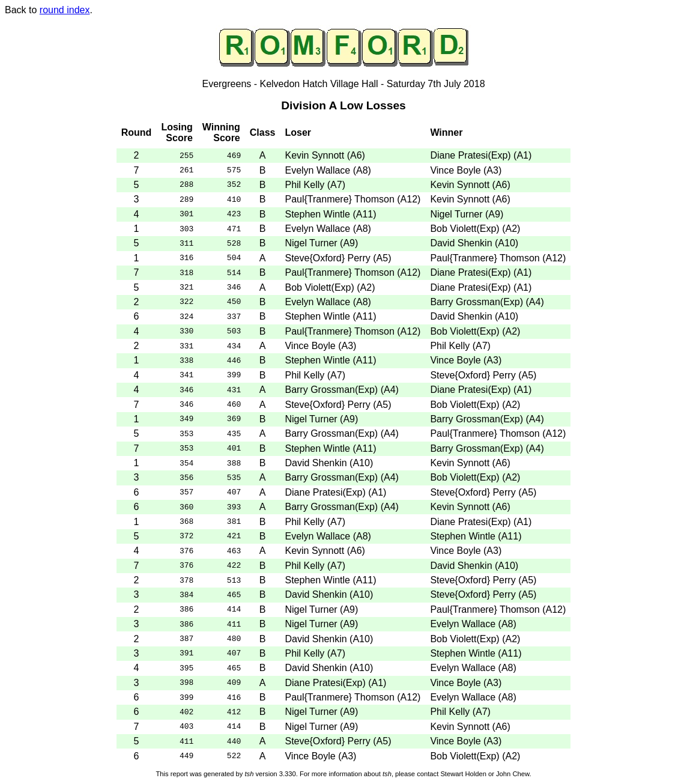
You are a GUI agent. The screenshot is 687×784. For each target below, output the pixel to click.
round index (65, 10)
